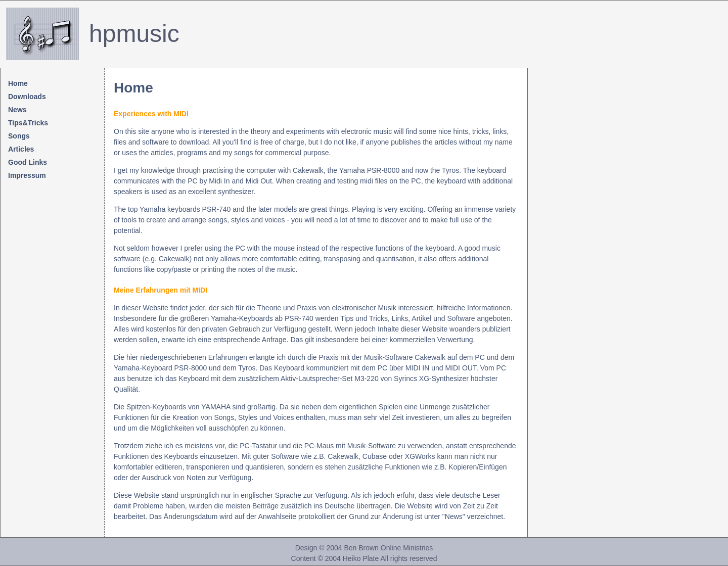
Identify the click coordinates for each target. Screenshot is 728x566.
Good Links (28, 162)
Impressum (27, 175)
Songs (19, 136)
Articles (21, 149)
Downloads (27, 97)
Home (18, 83)
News (17, 110)
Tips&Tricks (28, 123)
